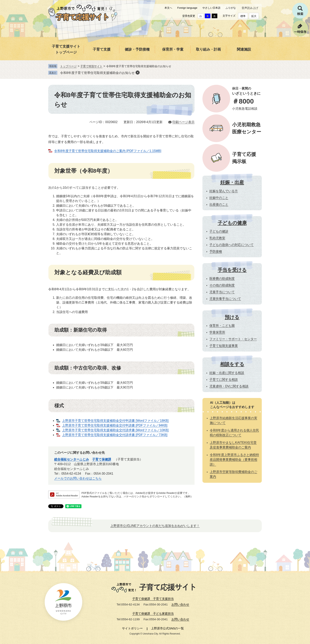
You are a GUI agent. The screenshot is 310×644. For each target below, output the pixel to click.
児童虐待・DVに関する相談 (229, 386)
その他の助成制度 (222, 285)
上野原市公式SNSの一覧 (167, 628)
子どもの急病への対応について (232, 245)
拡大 (254, 16)
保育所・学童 (173, 49)
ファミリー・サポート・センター (233, 339)
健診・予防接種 (137, 49)
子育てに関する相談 (224, 380)
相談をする (232, 364)
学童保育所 (217, 332)
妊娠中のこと (219, 198)
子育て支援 (102, 49)
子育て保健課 (102, 459)
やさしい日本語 (211, 8)
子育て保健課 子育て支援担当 (153, 599)
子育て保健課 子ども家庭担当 (153, 613)
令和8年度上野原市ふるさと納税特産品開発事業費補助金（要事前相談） (234, 460)
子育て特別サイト (91, 66)
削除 (138, 73)
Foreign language (187, 8)
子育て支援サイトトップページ (66, 49)
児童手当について (222, 292)
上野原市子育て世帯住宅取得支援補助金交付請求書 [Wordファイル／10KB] (115, 430)
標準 (243, 16)
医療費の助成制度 (222, 279)
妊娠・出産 (232, 182)
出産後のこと (219, 204)
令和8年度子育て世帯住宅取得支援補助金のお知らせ (97, 73)
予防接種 (216, 251)
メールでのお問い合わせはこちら (78, 478)
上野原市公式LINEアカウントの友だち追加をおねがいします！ (155, 526)
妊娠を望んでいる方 (224, 191)
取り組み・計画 (208, 49)
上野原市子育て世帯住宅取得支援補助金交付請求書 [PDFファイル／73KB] (115, 435)
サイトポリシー (132, 628)
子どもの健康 (232, 223)
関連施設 (244, 49)
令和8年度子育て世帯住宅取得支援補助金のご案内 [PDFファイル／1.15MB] (108, 151)
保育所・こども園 (222, 326)
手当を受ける (232, 270)
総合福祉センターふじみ (72, 459)
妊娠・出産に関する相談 (227, 373)
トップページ (68, 66)
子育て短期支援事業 (224, 346)
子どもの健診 (219, 231)
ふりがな (231, 8)
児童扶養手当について (225, 299)
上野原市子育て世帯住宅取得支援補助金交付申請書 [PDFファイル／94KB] (115, 425)
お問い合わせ (180, 604)
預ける (232, 317)
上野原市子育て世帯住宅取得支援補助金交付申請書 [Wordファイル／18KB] (115, 421)
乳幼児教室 (217, 238)
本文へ (168, 8)
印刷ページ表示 (183, 122)
